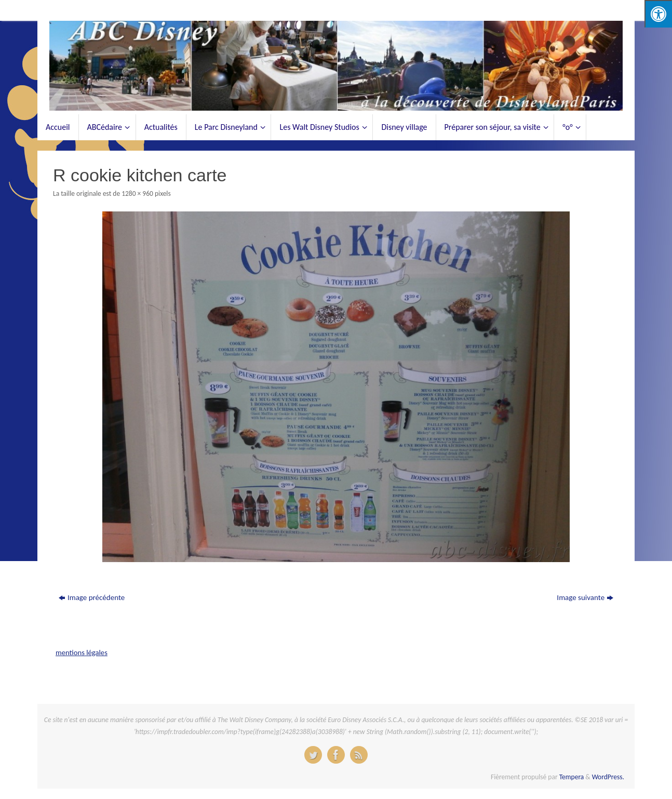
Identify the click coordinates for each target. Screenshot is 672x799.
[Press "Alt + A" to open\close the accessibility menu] (658, 14)
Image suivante (585, 597)
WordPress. (608, 777)
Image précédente (92, 597)
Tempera (572, 777)
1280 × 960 (137, 194)
